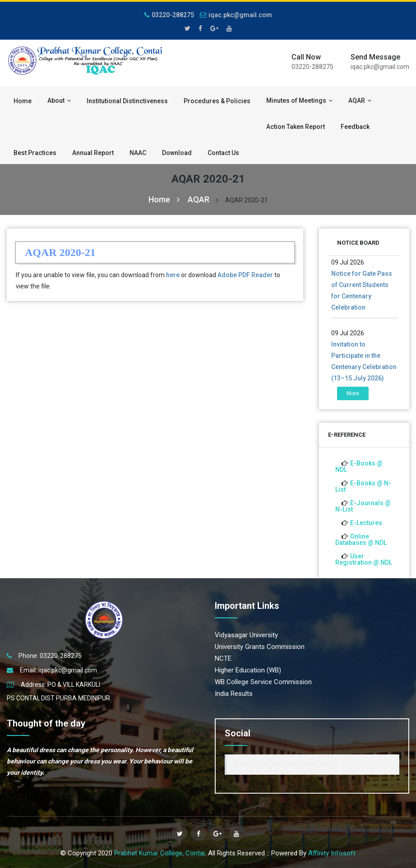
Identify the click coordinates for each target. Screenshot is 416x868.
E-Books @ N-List (363, 486)
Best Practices (35, 153)
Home (23, 101)
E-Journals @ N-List (363, 506)
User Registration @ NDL (364, 559)
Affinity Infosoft (332, 853)
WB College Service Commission (263, 682)
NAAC (138, 153)
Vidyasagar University (246, 635)
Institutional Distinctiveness (127, 101)
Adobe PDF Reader (245, 275)
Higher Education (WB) (248, 670)
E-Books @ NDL (359, 466)
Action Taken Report (296, 127)
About (59, 101)
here (173, 275)
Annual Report (93, 153)
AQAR (360, 101)
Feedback (355, 127)
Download (177, 153)
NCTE (223, 658)
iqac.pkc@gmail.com (236, 15)
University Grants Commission (260, 647)
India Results (234, 694)
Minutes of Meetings (299, 101)
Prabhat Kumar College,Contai (287, 764)
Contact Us (223, 153)
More (353, 393)
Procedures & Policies (217, 101)
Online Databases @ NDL (361, 539)
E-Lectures (366, 523)
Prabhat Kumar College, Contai (159, 853)
